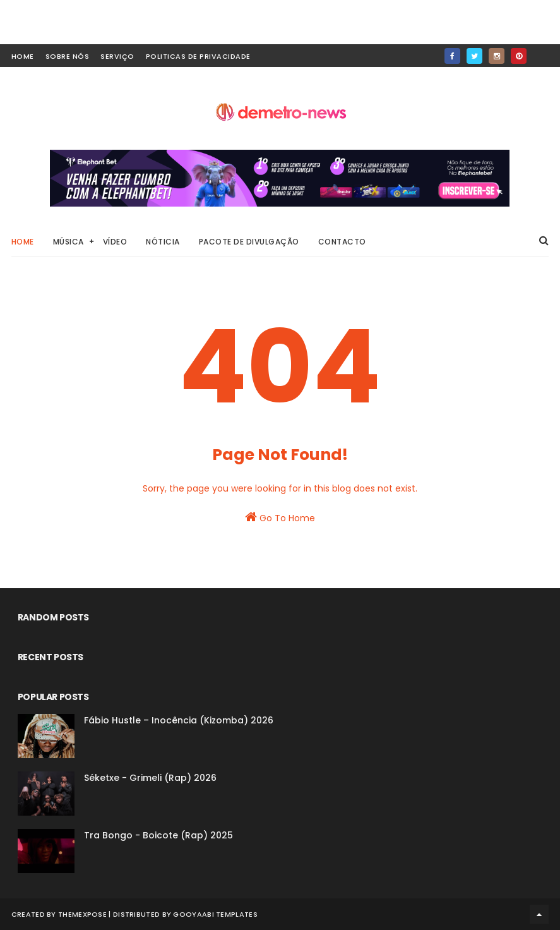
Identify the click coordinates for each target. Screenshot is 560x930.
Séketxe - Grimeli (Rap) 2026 (150, 778)
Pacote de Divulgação (249, 242)
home (23, 56)
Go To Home (280, 517)
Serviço (117, 56)
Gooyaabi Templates (215, 914)
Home (23, 242)
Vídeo (115, 242)
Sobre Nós (68, 56)
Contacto (342, 242)
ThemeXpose (82, 914)
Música (69, 242)
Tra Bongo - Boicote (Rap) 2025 (158, 835)
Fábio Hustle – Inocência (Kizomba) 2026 (179, 720)
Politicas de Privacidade (198, 56)
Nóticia (163, 242)
